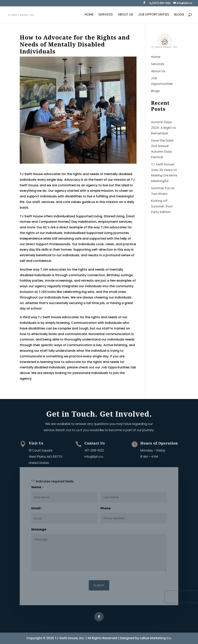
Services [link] (106, 15)
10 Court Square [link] (41, 450)
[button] (144, 4)
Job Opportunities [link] (154, 15)
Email (37, 507)
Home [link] (89, 15)
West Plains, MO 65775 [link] (45, 457)
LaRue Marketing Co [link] (155, 638)
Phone (105, 506)
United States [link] (39, 463)
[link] (161, 3)
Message (39, 527)
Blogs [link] (179, 15)
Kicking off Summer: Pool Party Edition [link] (162, 206)
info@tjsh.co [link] (94, 457)
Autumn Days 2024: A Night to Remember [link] (163, 128)
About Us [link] (125, 15)
